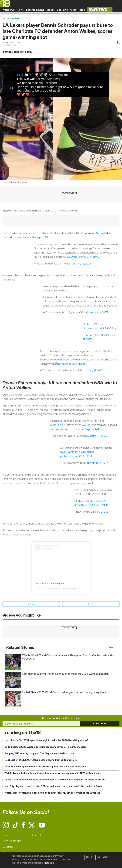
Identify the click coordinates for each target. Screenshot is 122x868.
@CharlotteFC (58, 425)
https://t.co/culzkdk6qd (72, 364)
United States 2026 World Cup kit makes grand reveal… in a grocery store (64, 692)
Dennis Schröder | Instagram (15, 182)
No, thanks (103, 857)
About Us (38, 835)
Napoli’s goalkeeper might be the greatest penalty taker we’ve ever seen (45, 767)
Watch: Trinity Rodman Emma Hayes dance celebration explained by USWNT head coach (53, 773)
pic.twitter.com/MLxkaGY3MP (91, 505)
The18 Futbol (100, 10)
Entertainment (35, 10)
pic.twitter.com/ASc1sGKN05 (77, 456)
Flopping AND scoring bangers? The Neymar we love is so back (39, 753)
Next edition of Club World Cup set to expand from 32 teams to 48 (41, 760)
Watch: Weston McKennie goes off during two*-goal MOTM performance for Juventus (52, 793)
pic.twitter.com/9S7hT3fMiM (83, 257)
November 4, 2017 (98, 463)
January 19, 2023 (82, 264)
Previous (31, 604)
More (82, 10)
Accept (90, 857)
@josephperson (61, 360)
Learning (62, 10)
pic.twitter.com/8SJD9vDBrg (99, 328)
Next (91, 604)
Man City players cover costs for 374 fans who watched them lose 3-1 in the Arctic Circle (53, 786)
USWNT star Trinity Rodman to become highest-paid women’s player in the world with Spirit (55, 780)
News (21, 10)
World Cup (9, 10)
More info (49, 863)
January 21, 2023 (93, 370)
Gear (73, 10)
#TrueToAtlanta (84, 452)
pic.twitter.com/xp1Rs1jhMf (84, 429)
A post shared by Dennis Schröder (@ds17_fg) (61, 589)
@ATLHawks (67, 452)
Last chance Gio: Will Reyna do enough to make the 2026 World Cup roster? (66, 674)
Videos (51, 10)
